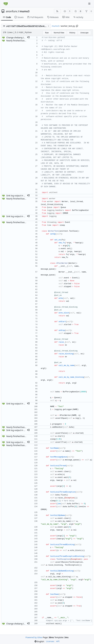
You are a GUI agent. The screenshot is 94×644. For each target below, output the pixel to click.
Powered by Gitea (34, 637)
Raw (47, 33)
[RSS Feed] (57, 11)
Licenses (50, 641)
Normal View (59, 33)
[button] (28, 38)
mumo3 (25, 11)
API (58, 641)
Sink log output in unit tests (19, 196)
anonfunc (12, 11)
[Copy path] (77, 26)
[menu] (39, 641)
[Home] (6, 4)
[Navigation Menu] (90, 4)
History (72, 33)
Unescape (84, 33)
